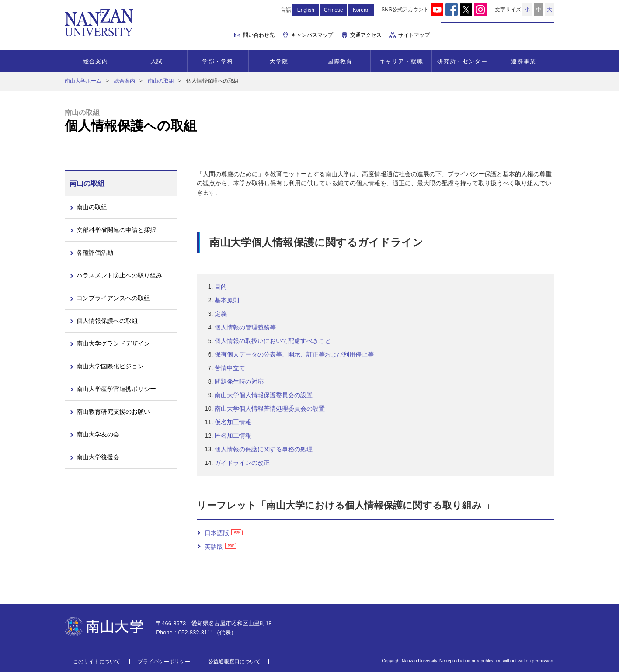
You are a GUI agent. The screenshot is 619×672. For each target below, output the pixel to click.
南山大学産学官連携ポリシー (116, 389)
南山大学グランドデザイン (113, 343)
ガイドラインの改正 (242, 463)
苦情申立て (230, 368)
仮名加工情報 (233, 422)
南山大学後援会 (98, 457)
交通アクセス (366, 35)
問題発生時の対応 (239, 381)
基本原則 (227, 300)
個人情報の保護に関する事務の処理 (264, 449)
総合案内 (96, 61)
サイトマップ (414, 35)
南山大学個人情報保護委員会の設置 (264, 395)
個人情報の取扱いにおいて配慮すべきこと (273, 341)
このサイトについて (97, 662)
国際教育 (340, 61)
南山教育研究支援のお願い (113, 412)
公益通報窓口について (234, 662)
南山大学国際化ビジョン (110, 366)
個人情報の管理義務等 (245, 327)
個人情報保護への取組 (107, 321)
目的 (221, 287)
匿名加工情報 (233, 436)
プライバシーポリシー (164, 662)
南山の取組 (161, 81)
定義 (221, 314)
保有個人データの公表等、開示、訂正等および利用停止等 (294, 354)
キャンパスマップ (312, 35)
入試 (157, 61)
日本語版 (217, 533)
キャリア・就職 (401, 61)
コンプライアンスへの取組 (113, 298)
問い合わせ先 (259, 35)
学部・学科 (218, 61)
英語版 (214, 547)
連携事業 (523, 61)
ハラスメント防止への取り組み (119, 275)
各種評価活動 (95, 253)
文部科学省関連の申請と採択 (116, 230)
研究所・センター (462, 61)
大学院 (279, 61)
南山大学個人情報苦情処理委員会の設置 (270, 409)
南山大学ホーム (83, 81)
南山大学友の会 (98, 434)
